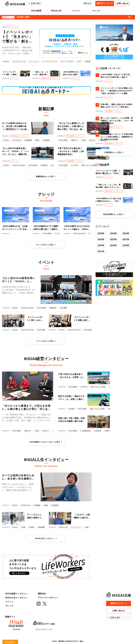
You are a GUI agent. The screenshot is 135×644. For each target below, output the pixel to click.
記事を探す (114, 618)
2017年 (101, 251)
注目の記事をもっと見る (114, 214)
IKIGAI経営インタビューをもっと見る (46, 442)
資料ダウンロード (105, 3)
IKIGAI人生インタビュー (46, 538)
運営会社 (88, 3)
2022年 (113, 239)
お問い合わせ (123, 3)
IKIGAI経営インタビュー (17, 594)
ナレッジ (96, 11)
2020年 (101, 245)
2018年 (126, 245)
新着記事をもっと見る (46, 176)
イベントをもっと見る (46, 341)
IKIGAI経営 (36, 11)
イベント (76, 11)
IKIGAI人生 (56, 11)
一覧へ (130, 17)
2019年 (113, 245)
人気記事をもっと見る (114, 152)
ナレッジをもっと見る (46, 245)
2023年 (101, 239)
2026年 (101, 233)
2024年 (126, 233)
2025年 (113, 233)
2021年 (126, 239)
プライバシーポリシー (48, 598)
